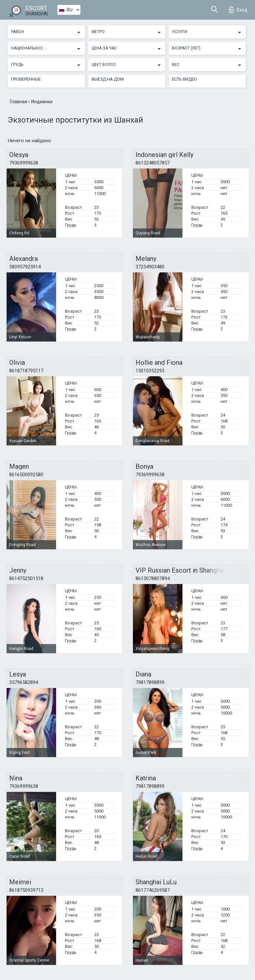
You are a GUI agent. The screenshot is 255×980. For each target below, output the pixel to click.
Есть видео (184, 79)
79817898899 (150, 682)
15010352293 (150, 371)
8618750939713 (26, 890)
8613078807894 (153, 578)
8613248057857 (153, 163)
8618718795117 (26, 371)
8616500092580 (26, 475)
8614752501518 (26, 578)
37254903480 (150, 267)
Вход (238, 10)
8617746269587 (153, 890)
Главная (19, 102)
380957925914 (25, 267)
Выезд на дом (108, 79)
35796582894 (24, 682)
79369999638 (24, 163)
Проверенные (26, 79)
